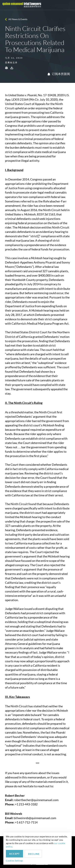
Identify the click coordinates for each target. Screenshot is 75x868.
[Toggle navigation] (69, 5)
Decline (34, 854)
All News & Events (18, 19)
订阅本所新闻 (59, 74)
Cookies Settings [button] (14, 861)
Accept (15, 854)
